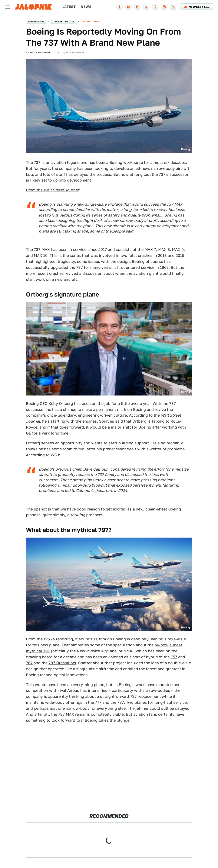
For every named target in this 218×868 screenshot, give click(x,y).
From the (52, 190)
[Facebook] (119, 7)
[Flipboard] (137, 7)
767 (29, 663)
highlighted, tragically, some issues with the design (82, 261)
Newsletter (197, 7)
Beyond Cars (36, 21)
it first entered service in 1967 (141, 267)
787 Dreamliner (62, 663)
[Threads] (155, 7)
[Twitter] (146, 7)
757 (174, 657)
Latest (69, 7)
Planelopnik (91, 21)
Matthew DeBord (41, 52)
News (86, 7)
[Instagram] (164, 7)
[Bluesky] (128, 7)
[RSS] (173, 7)
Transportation (64, 21)
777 (98, 702)
